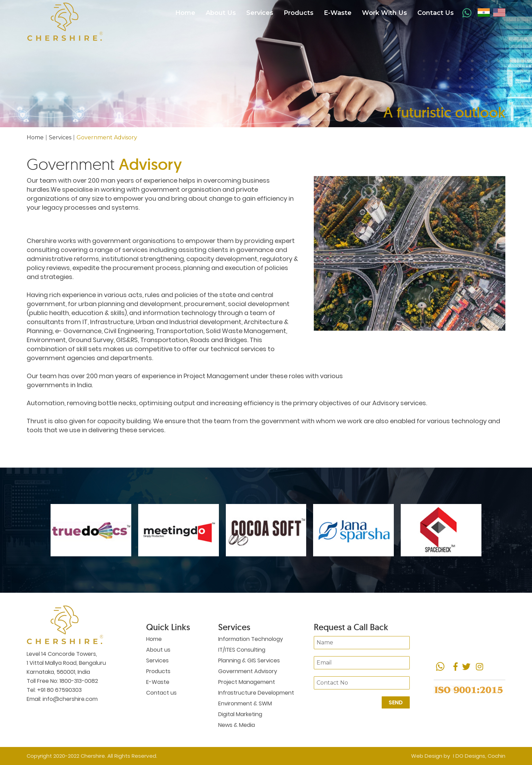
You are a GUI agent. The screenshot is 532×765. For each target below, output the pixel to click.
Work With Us (384, 13)
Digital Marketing (240, 714)
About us (158, 650)
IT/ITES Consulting (242, 650)
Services (260, 13)
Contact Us (436, 13)
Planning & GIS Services (249, 660)
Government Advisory (248, 671)
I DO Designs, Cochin (479, 756)
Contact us (161, 693)
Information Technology (251, 639)
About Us (221, 13)
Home (185, 13)
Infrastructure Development (256, 693)
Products (299, 13)
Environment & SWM (245, 703)
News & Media (237, 725)
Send (396, 702)
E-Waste (338, 13)
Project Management (247, 682)
